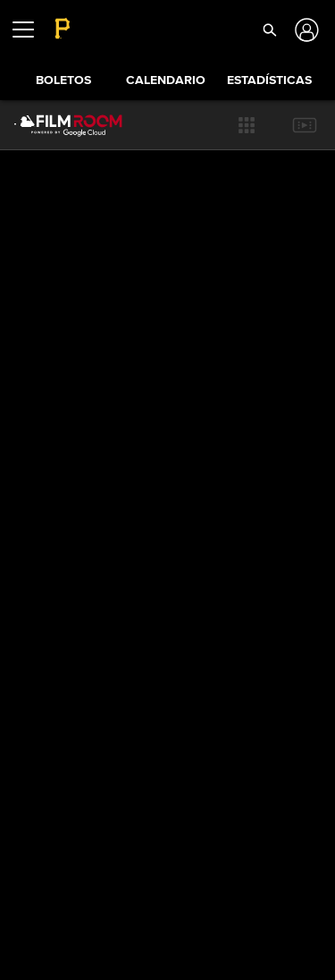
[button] (247, 125)
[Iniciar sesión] (304, 30)
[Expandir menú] (30, 30)
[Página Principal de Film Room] (54, 125)
